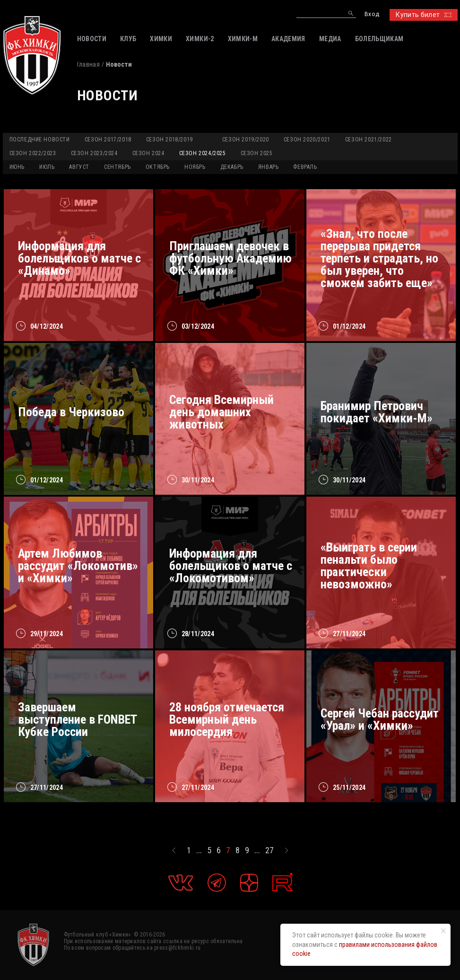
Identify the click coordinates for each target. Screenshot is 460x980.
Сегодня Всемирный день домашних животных (221, 412)
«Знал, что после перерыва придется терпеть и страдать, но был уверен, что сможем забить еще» (379, 258)
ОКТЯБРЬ (158, 167)
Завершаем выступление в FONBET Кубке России (77, 719)
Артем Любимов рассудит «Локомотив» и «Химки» (78, 566)
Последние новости (40, 140)
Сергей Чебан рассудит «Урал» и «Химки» (380, 719)
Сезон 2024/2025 (203, 153)
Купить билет (423, 15)
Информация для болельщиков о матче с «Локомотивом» (231, 566)
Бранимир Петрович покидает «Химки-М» (377, 412)
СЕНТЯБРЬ (117, 167)
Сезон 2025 (257, 153)
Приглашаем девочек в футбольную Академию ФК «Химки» (230, 258)
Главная (88, 64)
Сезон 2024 (148, 153)
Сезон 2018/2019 (169, 140)
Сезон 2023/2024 (94, 153)
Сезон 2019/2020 (246, 140)
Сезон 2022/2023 (33, 153)
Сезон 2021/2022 (369, 140)
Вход (372, 14)
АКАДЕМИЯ (288, 39)
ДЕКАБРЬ (232, 167)
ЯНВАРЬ (269, 167)
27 (269, 850)
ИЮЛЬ (47, 167)
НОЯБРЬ (195, 167)
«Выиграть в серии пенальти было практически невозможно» (369, 566)
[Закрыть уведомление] (443, 931)
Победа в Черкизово (71, 412)
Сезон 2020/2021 (307, 140)
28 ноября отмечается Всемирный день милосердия (227, 719)
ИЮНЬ (17, 167)
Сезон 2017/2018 (108, 140)
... (199, 850)
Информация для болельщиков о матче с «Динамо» (79, 258)
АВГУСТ (79, 167)
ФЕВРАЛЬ (305, 167)
